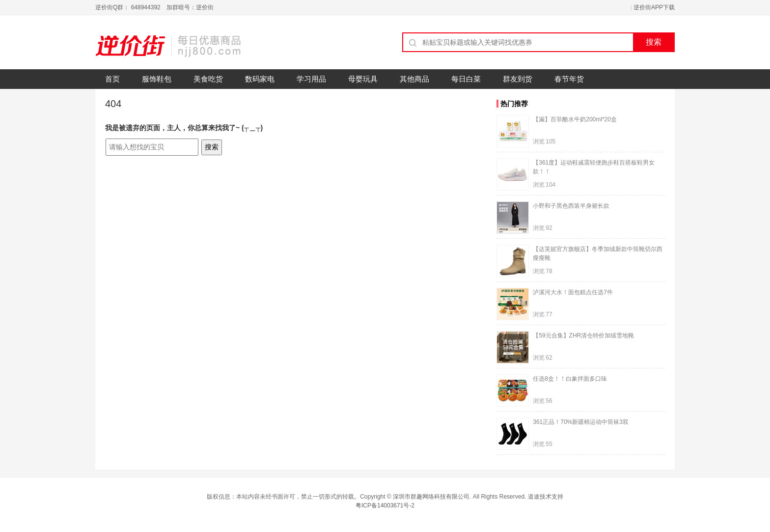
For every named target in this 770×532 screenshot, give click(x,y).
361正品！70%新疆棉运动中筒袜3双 (581, 422)
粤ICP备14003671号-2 (385, 505)
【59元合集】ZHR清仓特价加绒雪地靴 (583, 336)
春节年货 (569, 79)
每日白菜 (466, 79)
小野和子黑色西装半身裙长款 (571, 206)
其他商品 (414, 79)
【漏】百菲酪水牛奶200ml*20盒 (575, 119)
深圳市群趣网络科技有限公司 (431, 497)
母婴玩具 (363, 79)
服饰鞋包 (157, 79)
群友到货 (518, 79)
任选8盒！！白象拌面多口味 (570, 379)
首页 (112, 79)
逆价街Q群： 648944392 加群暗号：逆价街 (154, 7)
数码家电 (260, 79)
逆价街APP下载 (654, 7)
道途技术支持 (546, 497)
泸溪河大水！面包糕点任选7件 (573, 292)
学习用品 (311, 79)
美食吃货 (208, 79)
